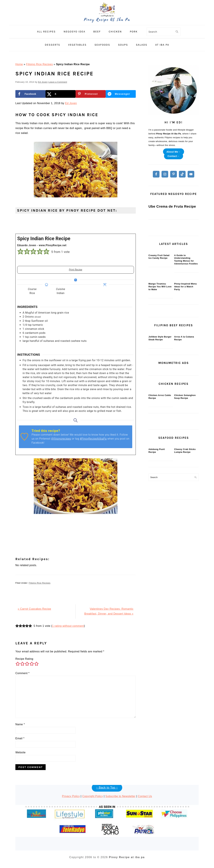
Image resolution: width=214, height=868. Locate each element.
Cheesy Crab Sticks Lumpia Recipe (185, 623)
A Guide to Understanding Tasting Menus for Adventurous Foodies (186, 334)
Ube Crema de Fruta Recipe (172, 256)
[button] (20, 252)
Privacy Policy (71, 796)
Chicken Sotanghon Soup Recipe (185, 545)
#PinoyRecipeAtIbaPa (93, 439)
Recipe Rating (24, 659)
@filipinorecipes (61, 439)
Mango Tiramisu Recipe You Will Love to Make (160, 386)
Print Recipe (75, 270)
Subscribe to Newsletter (120, 796)
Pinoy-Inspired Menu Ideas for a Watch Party (185, 386)
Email (20, 738)
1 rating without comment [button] (68, 626)
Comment (22, 673)
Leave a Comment (58, 82)
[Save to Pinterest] (91, 94)
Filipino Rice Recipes (39, 64)
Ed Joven (71, 103)
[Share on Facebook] (30, 94)
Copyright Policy (93, 796)
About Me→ (174, 152)
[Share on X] (61, 94)
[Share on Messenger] (121, 94)
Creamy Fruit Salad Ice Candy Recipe (159, 331)
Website (20, 752)
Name (20, 724)
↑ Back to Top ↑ (107, 788)
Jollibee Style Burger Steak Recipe (160, 462)
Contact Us (145, 796)
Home (19, 64)
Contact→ (174, 156)
